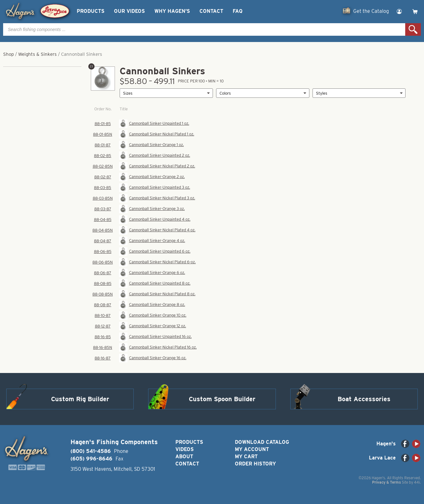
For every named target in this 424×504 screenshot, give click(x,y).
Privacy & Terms (386, 482)
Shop (8, 54)
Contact (211, 11)
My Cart (246, 457)
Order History (255, 464)
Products (91, 11)
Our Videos (129, 11)
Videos (185, 449)
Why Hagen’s (172, 11)
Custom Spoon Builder (222, 399)
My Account (252, 449)
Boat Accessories (364, 399)
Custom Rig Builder (80, 399)
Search (413, 29)
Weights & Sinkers (37, 54)
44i (417, 482)
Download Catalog (262, 442)
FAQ (238, 11)
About (184, 457)
